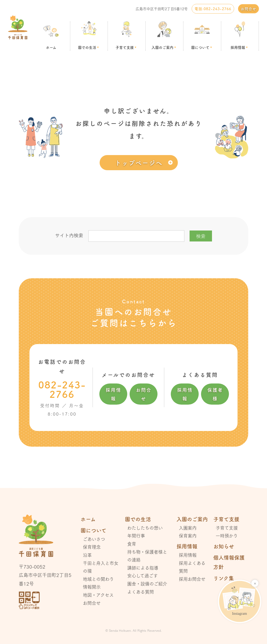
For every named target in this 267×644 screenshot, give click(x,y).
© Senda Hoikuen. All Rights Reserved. (133, 630)
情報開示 (92, 587)
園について (200, 47)
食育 (132, 544)
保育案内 (188, 536)
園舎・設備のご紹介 (147, 584)
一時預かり (227, 536)
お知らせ (224, 546)
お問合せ (248, 9)
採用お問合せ (192, 579)
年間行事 (136, 536)
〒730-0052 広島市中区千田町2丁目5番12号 (45, 575)
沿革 (87, 555)
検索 (201, 236)
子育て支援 (125, 47)
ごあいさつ (94, 539)
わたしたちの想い (145, 528)
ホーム (51, 47)
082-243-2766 (62, 389)
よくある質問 (141, 592)
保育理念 (92, 547)
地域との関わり (98, 579)
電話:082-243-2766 (213, 9)
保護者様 (215, 394)
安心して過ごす (142, 575)
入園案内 (188, 528)
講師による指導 (143, 568)
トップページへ (139, 163)
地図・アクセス (98, 595)
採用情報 (238, 47)
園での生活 (87, 47)
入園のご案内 (162, 47)
